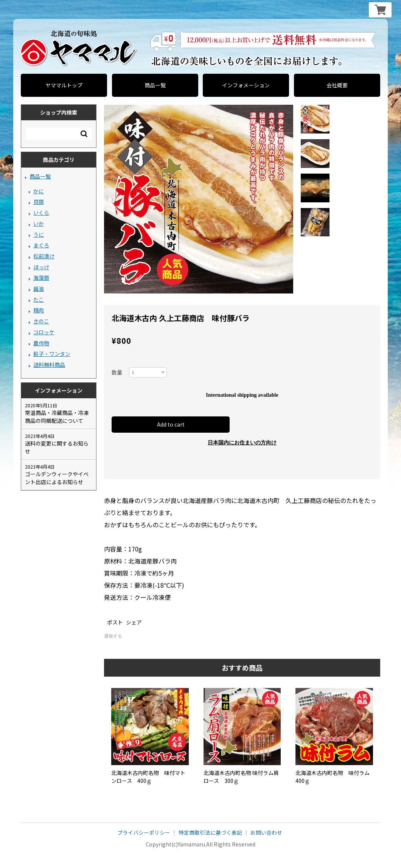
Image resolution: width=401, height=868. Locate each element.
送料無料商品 (49, 365)
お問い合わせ (266, 833)
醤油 (39, 289)
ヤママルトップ (64, 85)
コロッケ (44, 332)
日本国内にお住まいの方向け (242, 443)
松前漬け (44, 256)
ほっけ (41, 267)
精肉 (39, 310)
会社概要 (337, 85)
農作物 (41, 343)
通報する (113, 637)
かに (39, 191)
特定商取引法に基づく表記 (210, 833)
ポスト (115, 623)
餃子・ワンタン (52, 354)
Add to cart (172, 425)
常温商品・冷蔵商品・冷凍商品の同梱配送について (57, 417)
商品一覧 (155, 85)
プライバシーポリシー (144, 833)
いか (39, 224)
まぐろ (41, 245)
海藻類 (41, 278)
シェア (134, 623)
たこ (39, 300)
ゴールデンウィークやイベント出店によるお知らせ (57, 478)
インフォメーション (246, 85)
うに (39, 234)
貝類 (39, 202)
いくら (41, 213)
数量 (117, 372)
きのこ (41, 321)
